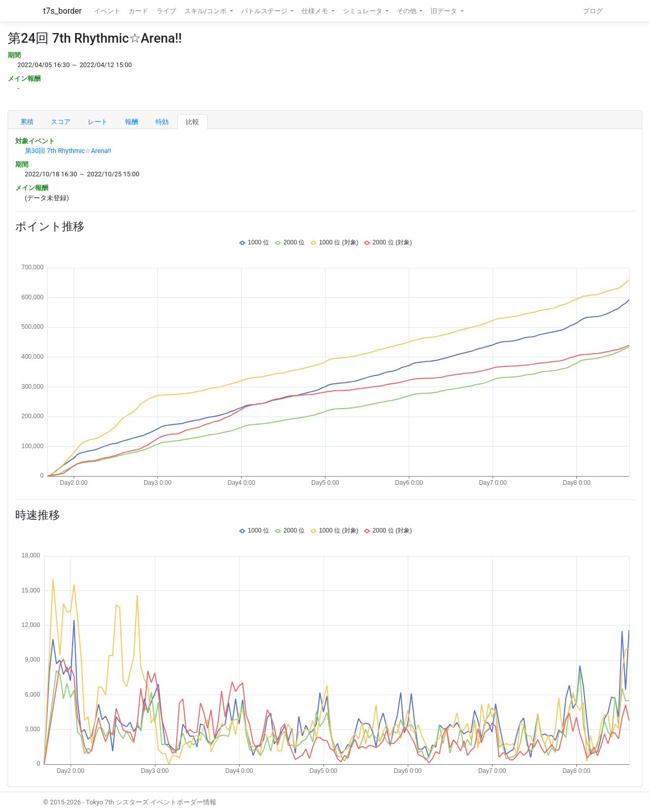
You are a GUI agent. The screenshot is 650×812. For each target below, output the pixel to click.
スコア (61, 122)
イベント (107, 11)
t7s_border (62, 11)
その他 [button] (407, 11)
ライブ (166, 11)
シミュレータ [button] (363, 11)
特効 (162, 122)
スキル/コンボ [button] (206, 11)
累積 (27, 122)
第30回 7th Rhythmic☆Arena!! (68, 151)
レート (98, 122)
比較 (192, 122)
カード (138, 11)
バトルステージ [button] (265, 11)
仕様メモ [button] (316, 11)
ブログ (593, 11)
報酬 (132, 122)
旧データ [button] (445, 11)
